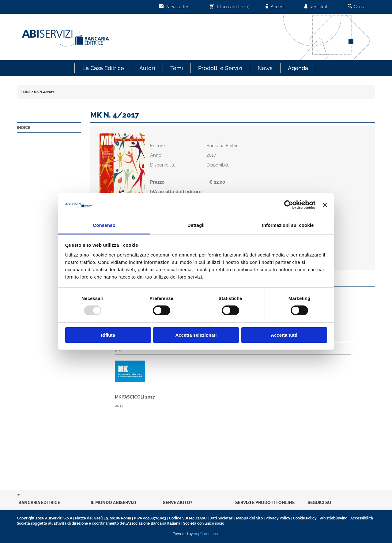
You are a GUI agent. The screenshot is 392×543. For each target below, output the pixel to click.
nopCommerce (207, 534)
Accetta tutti (284, 335)
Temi (177, 68)
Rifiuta (108, 335)
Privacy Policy (278, 518)
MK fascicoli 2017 (135, 397)
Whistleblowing (334, 518)
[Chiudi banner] (325, 205)
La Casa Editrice (103, 68)
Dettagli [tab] (196, 225)
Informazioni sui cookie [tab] (288, 225)
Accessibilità (362, 518)
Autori (147, 68)
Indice (24, 127)
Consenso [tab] (104, 225)
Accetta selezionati (196, 335)
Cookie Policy (305, 518)
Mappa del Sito (249, 518)
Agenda (298, 68)
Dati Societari (221, 518)
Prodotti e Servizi (220, 68)
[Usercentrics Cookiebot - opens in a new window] (289, 205)
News (265, 68)
